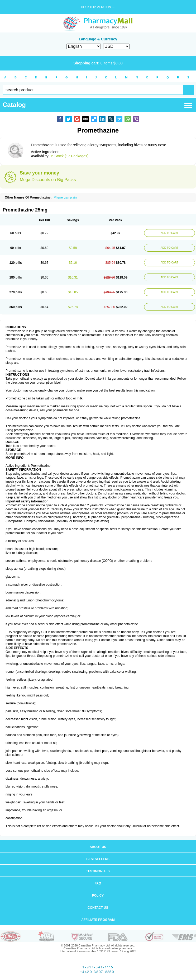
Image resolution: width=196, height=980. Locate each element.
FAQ (98, 883)
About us (98, 847)
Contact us (98, 908)
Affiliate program (98, 920)
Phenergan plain (65, 197)
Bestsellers (98, 859)
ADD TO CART (169, 233)
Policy (98, 896)
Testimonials (98, 871)
